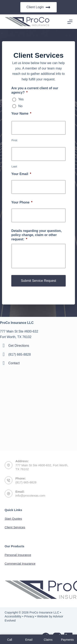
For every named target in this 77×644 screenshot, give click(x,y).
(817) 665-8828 (26, 482)
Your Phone (22, 202)
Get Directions (19, 346)
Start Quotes (13, 519)
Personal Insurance (18, 555)
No (20, 106)
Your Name (21, 113)
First (14, 140)
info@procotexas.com (30, 495)
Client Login (39, 7)
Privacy (29, 616)
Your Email (21, 174)
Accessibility (13, 616)
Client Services (15, 527)
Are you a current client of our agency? (35, 90)
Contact (14, 363)
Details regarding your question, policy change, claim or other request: (36, 235)
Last (14, 166)
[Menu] (70, 22)
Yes (21, 99)
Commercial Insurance (20, 563)
